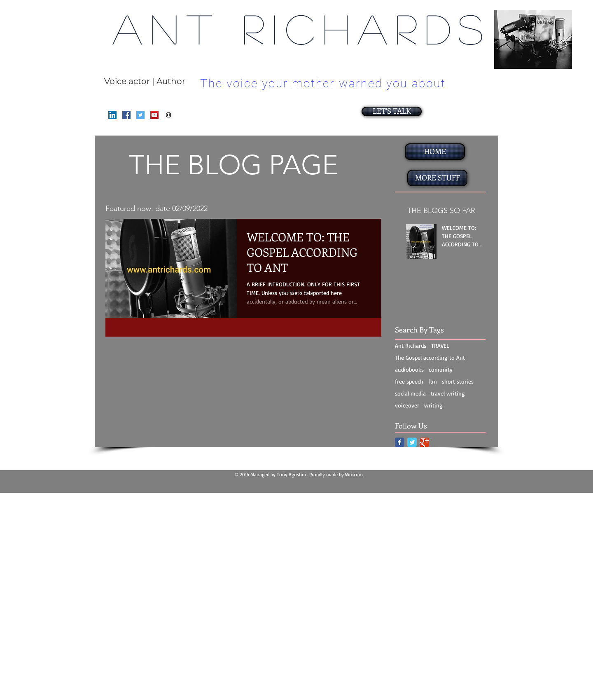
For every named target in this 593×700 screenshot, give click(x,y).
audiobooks (409, 369)
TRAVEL (440, 345)
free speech (409, 381)
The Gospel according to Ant (430, 357)
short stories (458, 381)
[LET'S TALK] (392, 111)
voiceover (407, 405)
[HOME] (435, 152)
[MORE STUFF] (437, 178)
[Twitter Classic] (412, 442)
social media (410, 393)
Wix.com (354, 474)
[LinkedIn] (112, 115)
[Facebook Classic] (400, 442)
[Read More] (296, 291)
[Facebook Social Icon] (126, 115)
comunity (441, 369)
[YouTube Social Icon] (154, 115)
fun (433, 381)
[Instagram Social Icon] (168, 115)
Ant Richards (411, 345)
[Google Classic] (424, 442)
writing (433, 405)
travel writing (448, 393)
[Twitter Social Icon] (140, 115)
